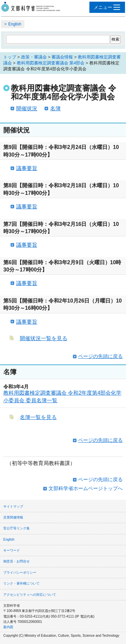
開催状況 (27, 108)
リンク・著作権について (21, 583)
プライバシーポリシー (20, 572)
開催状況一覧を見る (44, 338)
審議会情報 (62, 57)
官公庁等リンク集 (16, 528)
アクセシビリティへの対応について (30, 595)
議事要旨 (27, 168)
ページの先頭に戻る (100, 356)
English (15, 24)
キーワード (12, 550)
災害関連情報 (13, 517)
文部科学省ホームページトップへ (86, 488)
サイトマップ (13, 506)
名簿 (55, 108)
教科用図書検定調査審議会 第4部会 (51, 63)
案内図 (8, 627)
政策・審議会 (34, 57)
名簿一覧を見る (38, 417)
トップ (10, 57)
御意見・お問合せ (16, 561)
